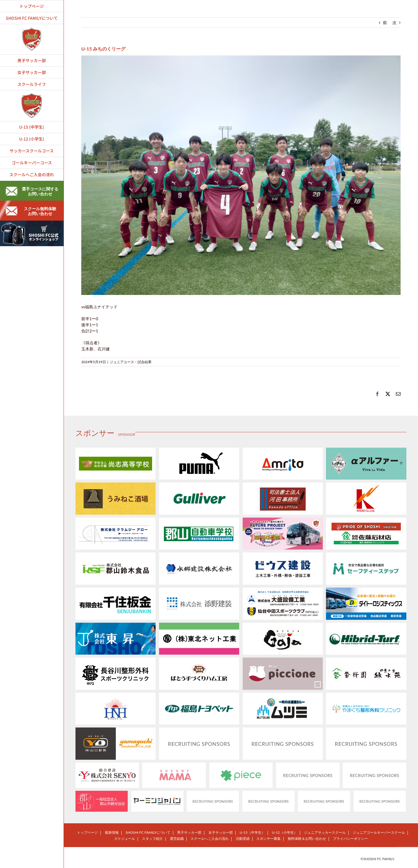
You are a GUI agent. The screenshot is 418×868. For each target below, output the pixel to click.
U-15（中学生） (252, 832)
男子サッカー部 (189, 832)
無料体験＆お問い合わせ (307, 839)
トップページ (87, 832)
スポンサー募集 (269, 839)
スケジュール (125, 839)
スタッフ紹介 (152, 839)
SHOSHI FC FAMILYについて (148, 832)
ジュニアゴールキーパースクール (379, 832)
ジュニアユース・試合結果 (131, 362)
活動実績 (243, 839)
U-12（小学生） (284, 832)
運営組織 (177, 839)
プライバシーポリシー (350, 839)
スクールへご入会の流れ (210, 839)
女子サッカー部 (221, 832)
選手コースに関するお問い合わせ (32, 191)
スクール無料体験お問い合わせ (31, 211)
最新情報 (112, 832)
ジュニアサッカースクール (325, 832)
